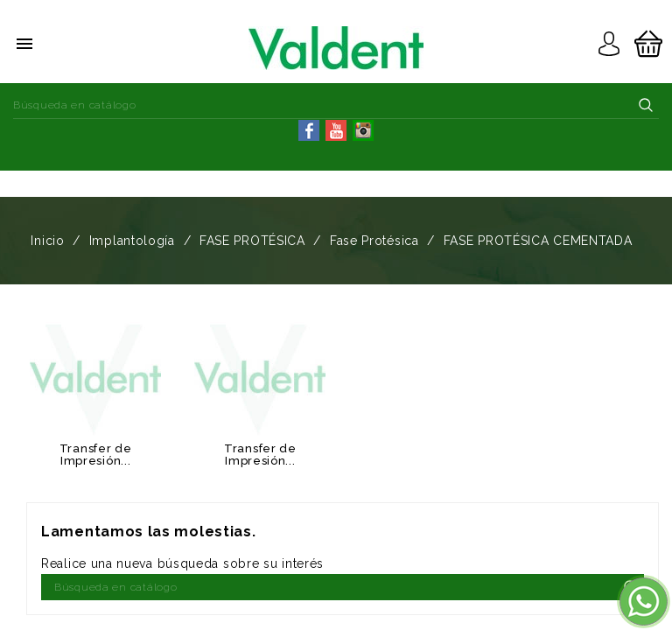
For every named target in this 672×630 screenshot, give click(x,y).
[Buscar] (336, 105)
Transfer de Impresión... (96, 455)
